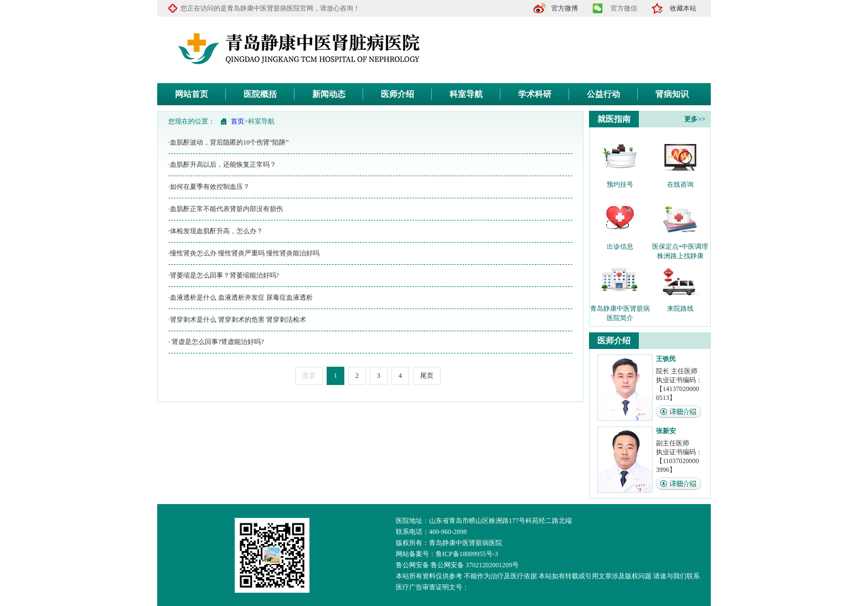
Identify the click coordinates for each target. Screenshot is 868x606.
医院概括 (260, 94)
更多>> (695, 119)
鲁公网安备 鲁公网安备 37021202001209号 (457, 565)
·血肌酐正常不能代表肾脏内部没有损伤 (226, 209)
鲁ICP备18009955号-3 (467, 554)
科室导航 (466, 94)
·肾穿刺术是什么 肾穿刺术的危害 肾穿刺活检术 (237, 320)
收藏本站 (683, 8)
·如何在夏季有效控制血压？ (209, 187)
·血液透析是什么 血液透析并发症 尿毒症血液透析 (241, 297)
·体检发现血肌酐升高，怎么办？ (216, 231)
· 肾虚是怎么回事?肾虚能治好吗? (216, 342)
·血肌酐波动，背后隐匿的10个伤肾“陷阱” (229, 142)
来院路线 (680, 309)
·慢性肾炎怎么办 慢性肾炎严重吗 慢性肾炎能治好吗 (244, 253)
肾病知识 (672, 94)
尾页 (427, 376)
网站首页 (192, 94)
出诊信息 (620, 246)
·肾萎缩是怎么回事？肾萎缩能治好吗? (224, 275)
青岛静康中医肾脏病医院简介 (620, 309)
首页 (237, 121)
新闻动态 (329, 94)
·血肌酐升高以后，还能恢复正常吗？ (222, 165)
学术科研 (535, 94)
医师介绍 (397, 94)
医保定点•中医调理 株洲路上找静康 (680, 247)
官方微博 (565, 8)
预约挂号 (620, 184)
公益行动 (603, 94)
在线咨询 (680, 184)
